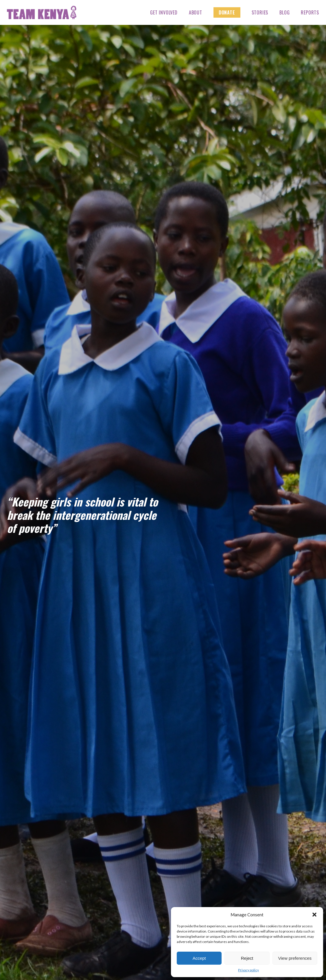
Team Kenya (42, 12)
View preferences (295, 958)
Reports (310, 12)
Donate (227, 12)
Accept (199, 958)
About (196, 12)
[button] (314, 915)
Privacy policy (248, 970)
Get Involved (164, 12)
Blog (284, 12)
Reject (247, 958)
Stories (260, 12)
